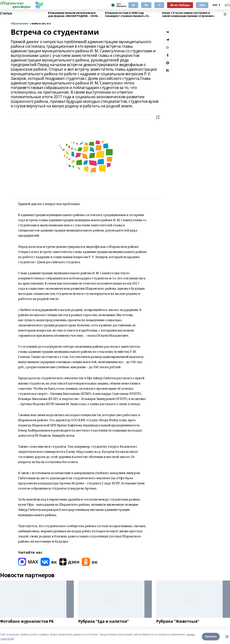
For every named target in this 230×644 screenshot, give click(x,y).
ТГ (159, 5)
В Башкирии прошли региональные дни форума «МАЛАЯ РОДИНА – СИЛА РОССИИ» (73, 14)
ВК (133, 5)
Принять (211, 637)
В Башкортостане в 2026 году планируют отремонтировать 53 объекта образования (127, 14)
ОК (146, 5)
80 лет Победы (180, 5)
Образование (20, 24)
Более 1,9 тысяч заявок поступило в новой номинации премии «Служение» (188, 14)
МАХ (202, 5)
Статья (6, 13)
